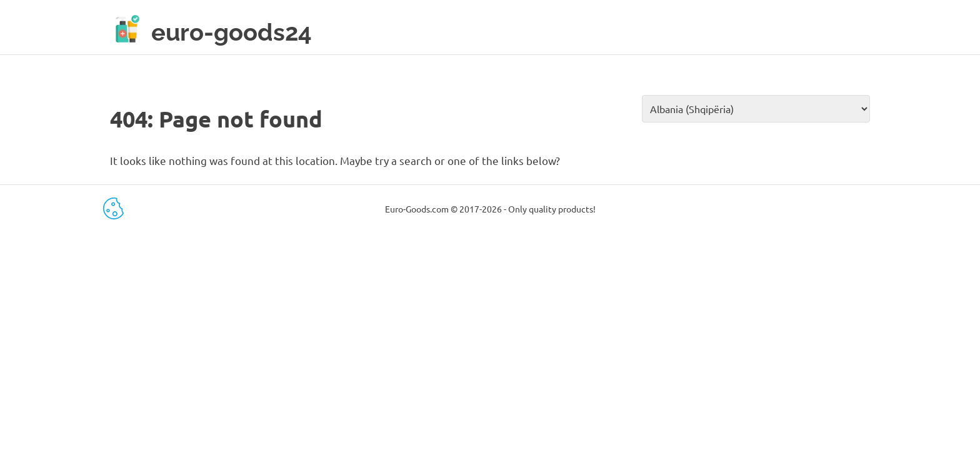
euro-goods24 (232, 32)
